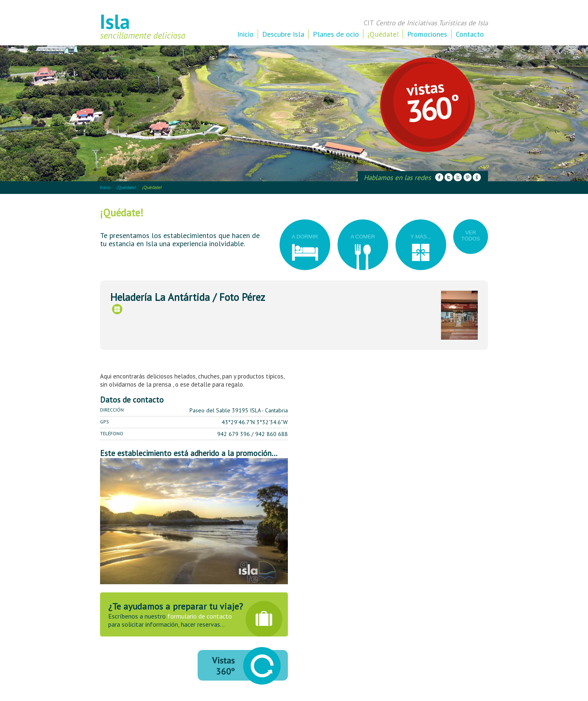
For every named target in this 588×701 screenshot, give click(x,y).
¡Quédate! (383, 34)
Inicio (245, 34)
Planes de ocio (336, 34)
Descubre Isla (283, 34)
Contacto (470, 34)
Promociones (427, 34)
